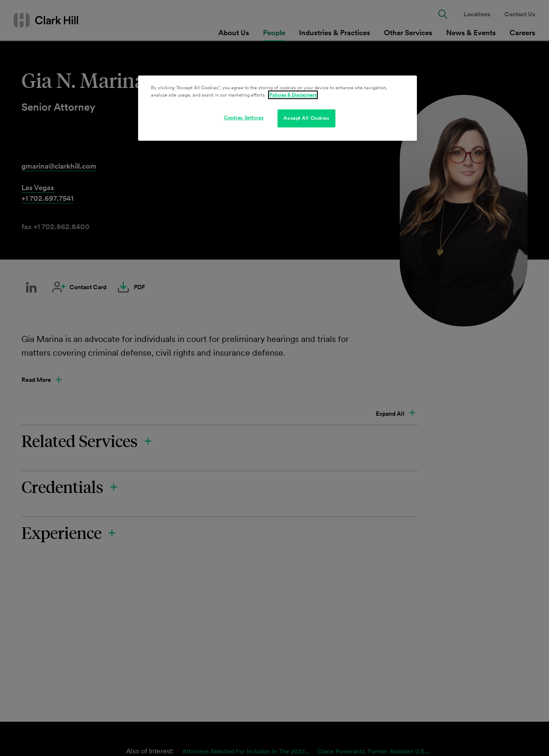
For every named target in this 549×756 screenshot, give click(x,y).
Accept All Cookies (306, 118)
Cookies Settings (244, 118)
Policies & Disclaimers (293, 95)
